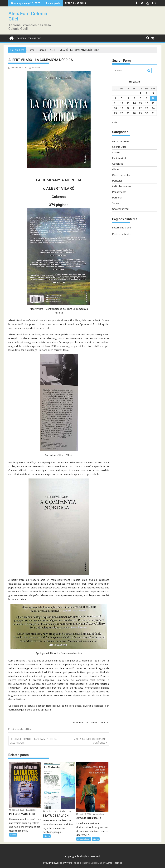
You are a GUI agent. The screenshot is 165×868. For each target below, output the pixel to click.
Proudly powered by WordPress (61, 863)
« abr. (115, 122)
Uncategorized (120, 209)
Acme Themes (114, 863)
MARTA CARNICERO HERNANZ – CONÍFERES (91, 741)
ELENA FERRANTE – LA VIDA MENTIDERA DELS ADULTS (33, 741)
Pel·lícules (117, 181)
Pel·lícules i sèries (122, 186)
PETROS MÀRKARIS (75, 3)
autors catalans (18, 729)
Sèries (116, 203)
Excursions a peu (121, 227)
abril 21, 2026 (50, 811)
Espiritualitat (119, 158)
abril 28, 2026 (17, 810)
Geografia (118, 164)
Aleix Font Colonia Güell (28, 16)
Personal (117, 197)
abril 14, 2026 (84, 814)
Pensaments (119, 192)
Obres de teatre (121, 175)
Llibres (29, 729)
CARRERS (21, 38)
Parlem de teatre (122, 234)
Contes (116, 152)
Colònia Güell (35, 38)
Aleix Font (35, 68)
